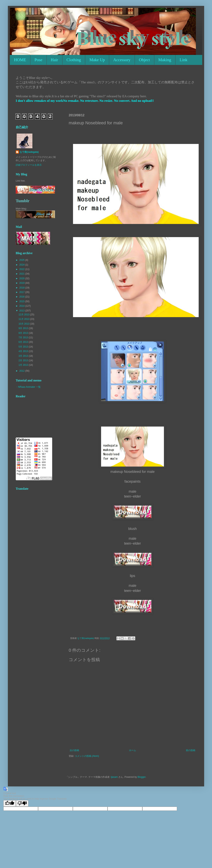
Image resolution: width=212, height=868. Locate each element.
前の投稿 (191, 750)
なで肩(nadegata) (29, 152)
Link (184, 60)
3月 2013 (24, 356)
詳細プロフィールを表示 (29, 165)
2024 (22, 265)
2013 (22, 311)
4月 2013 (24, 351)
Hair (54, 60)
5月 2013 (24, 347)
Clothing (74, 60)
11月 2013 (24, 319)
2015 (22, 301)
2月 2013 (24, 360)
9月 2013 (24, 328)
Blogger (142, 777)
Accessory (122, 60)
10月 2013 (24, 324)
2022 (22, 269)
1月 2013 (24, 365)
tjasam (114, 777)
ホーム (132, 750)
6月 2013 (24, 342)
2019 (22, 283)
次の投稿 (74, 750)
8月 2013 (24, 333)
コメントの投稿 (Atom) (87, 756)
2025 (22, 260)
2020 (22, 278)
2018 (22, 288)
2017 (22, 292)
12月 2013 (24, 315)
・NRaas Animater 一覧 (28, 387)
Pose (38, 60)
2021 (22, 274)
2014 (22, 306)
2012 (22, 371)
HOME (20, 60)
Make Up (97, 60)
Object (144, 60)
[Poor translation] (22, 803)
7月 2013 (24, 338)
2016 (22, 297)
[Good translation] (10, 803)
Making (165, 60)
